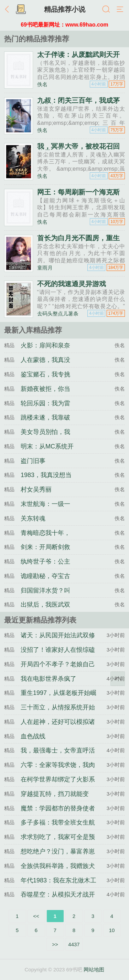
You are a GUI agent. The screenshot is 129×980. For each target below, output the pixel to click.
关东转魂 (33, 518)
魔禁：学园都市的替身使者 (58, 808)
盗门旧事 (33, 461)
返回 (9, 10)
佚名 (42, 84)
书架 (21, 10)
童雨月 (45, 268)
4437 (74, 944)
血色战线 (33, 736)
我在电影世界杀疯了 (49, 679)
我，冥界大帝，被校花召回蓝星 (78, 150)
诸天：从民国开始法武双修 (58, 635)
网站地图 (94, 969)
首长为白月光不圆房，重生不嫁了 (78, 241)
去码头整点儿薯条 (58, 314)
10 (112, 930)
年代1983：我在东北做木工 (58, 880)
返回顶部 (118, 679)
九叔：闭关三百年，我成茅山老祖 (78, 104)
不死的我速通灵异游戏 (72, 284)
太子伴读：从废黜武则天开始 (78, 58)
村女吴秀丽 (36, 489)
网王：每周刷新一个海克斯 (78, 192)
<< (36, 916)
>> (55, 944)
